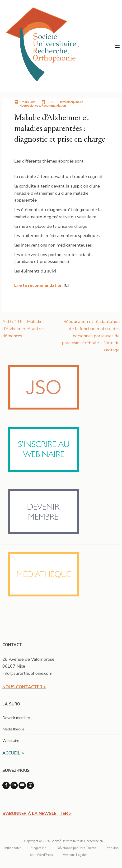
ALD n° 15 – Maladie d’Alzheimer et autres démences (23, 329)
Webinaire (11, 741)
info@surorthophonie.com (27, 673)
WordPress (45, 855)
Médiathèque (13, 729)
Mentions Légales (75, 855)
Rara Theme (87, 848)
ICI (66, 285)
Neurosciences (30, 106)
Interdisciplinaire (72, 102)
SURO (51, 102)
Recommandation (54, 106)
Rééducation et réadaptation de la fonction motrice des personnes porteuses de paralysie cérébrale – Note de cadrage (91, 336)
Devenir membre (16, 718)
